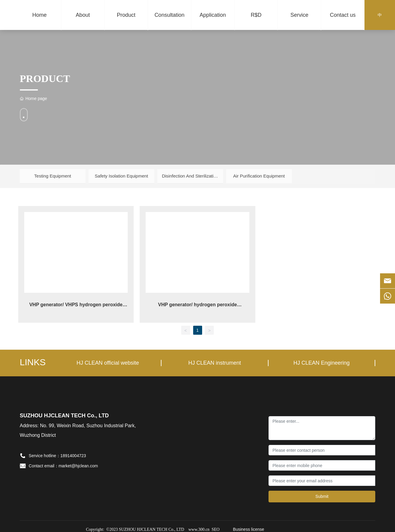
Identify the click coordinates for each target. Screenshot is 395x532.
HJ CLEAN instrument (215, 362)
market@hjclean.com (78, 465)
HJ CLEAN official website (108, 362)
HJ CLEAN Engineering (321, 362)
